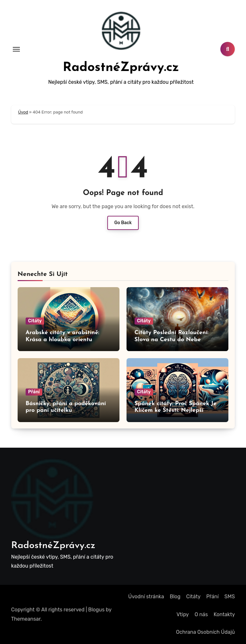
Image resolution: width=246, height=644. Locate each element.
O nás (201, 614)
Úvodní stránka (146, 597)
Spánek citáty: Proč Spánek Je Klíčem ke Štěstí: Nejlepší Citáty (176, 411)
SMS (230, 597)
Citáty (35, 321)
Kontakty (224, 614)
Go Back (123, 223)
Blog (175, 597)
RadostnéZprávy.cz (121, 68)
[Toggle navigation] (16, 49)
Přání (34, 392)
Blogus (96, 610)
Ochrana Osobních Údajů (205, 632)
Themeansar (26, 619)
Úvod (23, 112)
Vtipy (183, 614)
